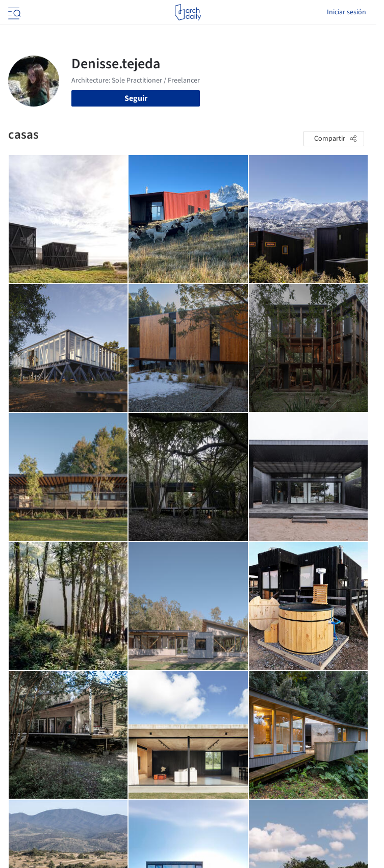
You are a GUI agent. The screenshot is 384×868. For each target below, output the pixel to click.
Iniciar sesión (347, 12)
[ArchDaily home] (188, 12)
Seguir (136, 98)
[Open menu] (13, 12)
